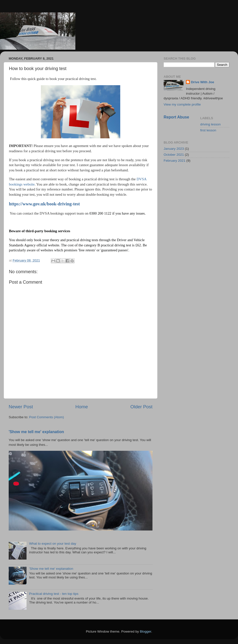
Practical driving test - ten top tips (54, 594)
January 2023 (174, 149)
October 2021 (174, 155)
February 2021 (175, 161)
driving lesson (211, 124)
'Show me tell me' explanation (36, 432)
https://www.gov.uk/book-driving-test (44, 204)
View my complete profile (182, 104)
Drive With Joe (203, 82)
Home (82, 407)
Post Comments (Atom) (47, 417)
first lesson (208, 130)
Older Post (141, 407)
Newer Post (21, 407)
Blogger (146, 631)
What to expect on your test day (53, 544)
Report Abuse (176, 117)
